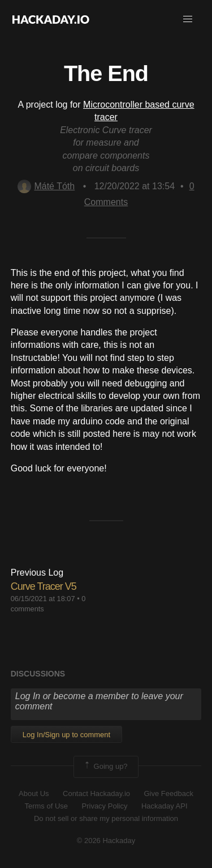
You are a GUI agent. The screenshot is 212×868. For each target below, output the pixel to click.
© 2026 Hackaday (106, 841)
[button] (188, 19)
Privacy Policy (105, 806)
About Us (34, 793)
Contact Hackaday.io (96, 793)
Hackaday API (165, 806)
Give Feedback (168, 793)
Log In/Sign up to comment (66, 735)
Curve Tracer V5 (44, 586)
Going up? (105, 767)
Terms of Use (46, 806)
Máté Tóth (46, 186)
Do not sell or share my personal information (106, 818)
